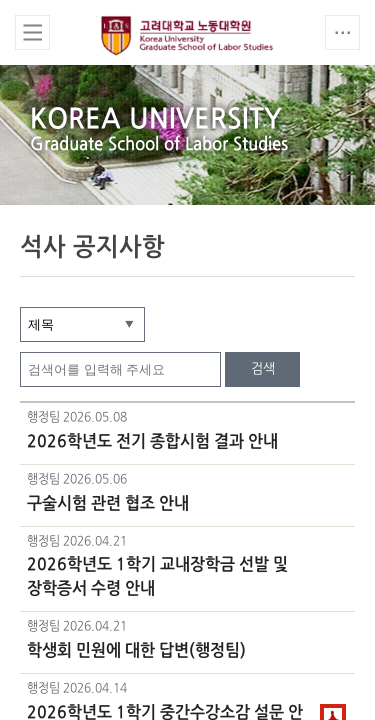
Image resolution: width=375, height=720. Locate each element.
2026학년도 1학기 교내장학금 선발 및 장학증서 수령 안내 (157, 577)
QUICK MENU (342, 32)
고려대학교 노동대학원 (188, 36)
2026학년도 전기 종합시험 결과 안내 (152, 442)
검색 (263, 369)
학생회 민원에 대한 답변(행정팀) (136, 651)
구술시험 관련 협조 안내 (108, 504)
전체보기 (32, 32)
